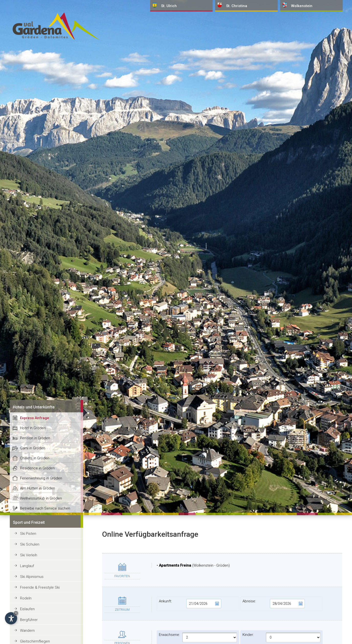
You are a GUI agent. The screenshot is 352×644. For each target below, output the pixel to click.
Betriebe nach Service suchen (45, 508)
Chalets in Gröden (35, 458)
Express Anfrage (35, 418)
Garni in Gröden (33, 448)
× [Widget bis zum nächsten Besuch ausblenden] (16, 613)
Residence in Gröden (37, 468)
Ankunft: (190, 604)
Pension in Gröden (35, 438)
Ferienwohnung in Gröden (41, 478)
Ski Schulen (30, 544)
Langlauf (27, 566)
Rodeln (26, 598)
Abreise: (274, 604)
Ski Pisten (28, 534)
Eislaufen (27, 609)
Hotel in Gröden (33, 428)
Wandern (27, 631)
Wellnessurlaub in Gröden (41, 498)
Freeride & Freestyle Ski (40, 587)
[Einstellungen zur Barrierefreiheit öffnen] (11, 618)
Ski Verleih (29, 555)
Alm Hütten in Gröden (38, 488)
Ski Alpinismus (32, 577)
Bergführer (29, 620)
